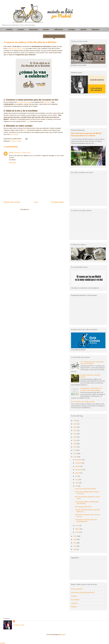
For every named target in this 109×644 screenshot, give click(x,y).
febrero (78, 529)
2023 (75, 427)
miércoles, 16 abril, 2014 (22, 153)
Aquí (28, 121)
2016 (75, 450)
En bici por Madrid (77, 589)
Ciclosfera (74, 596)
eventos (21, 30)
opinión (83, 30)
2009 (75, 549)
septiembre (79, 470)
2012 (75, 540)
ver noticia (14, 134)
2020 (75, 437)
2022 (75, 431)
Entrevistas (34, 30)
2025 (75, 421)
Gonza (11, 153)
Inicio (36, 202)
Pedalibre (74, 607)
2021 (75, 434)
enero (77, 532)
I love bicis (74, 603)
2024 (75, 424)
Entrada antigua (58, 202)
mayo (77, 483)
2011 (75, 543)
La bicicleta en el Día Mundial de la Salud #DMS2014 (86, 521)
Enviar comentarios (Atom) (38, 209)
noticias (9, 30)
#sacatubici (47, 102)
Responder (13, 163)
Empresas (96, 30)
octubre (78, 466)
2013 (75, 536)
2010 (75, 546)
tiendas (46, 30)
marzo (77, 526)
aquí (25, 130)
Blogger (63, 635)
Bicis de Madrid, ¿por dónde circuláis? (83, 402)
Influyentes (59, 30)
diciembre (79, 460)
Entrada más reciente (12, 202)
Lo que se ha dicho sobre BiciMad (85, 489)
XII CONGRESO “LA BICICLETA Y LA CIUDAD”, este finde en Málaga (91, 389)
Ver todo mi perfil (19, 625)
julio (77, 476)
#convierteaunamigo (24, 102)
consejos (72, 30)
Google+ (3, 643)
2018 (75, 444)
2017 (75, 447)
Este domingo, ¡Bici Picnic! (83, 507)
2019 (75, 441)
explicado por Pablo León (16, 48)
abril (77, 486)
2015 (75, 454)
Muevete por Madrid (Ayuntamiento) (83, 593)
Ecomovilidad (75, 600)
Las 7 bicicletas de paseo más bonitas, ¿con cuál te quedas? (92, 363)
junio (77, 480)
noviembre (79, 463)
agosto (78, 473)
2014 (75, 457)
